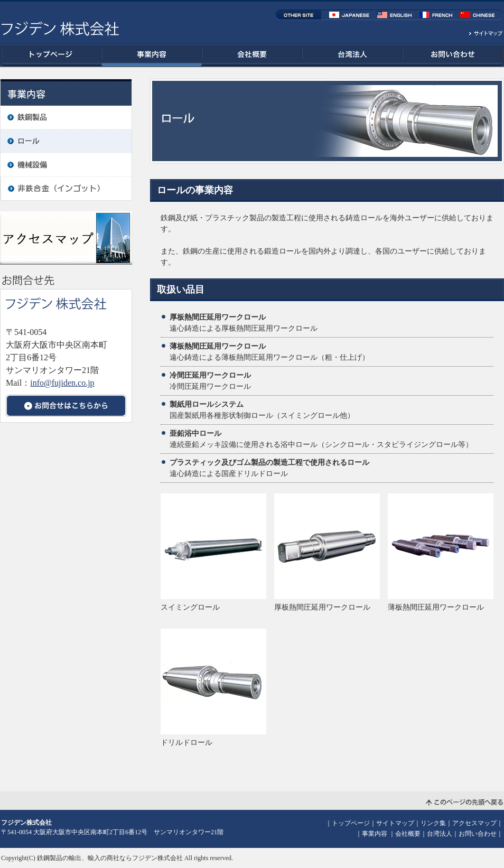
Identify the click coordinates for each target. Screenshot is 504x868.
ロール (66, 141)
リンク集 (433, 823)
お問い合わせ (453, 55)
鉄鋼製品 (66, 117)
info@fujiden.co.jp (62, 383)
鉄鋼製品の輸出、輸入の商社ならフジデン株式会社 (110, 858)
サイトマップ (395, 823)
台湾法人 (352, 55)
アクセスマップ (474, 823)
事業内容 (152, 55)
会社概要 (252, 55)
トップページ (51, 55)
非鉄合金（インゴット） (66, 189)
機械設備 (66, 165)
